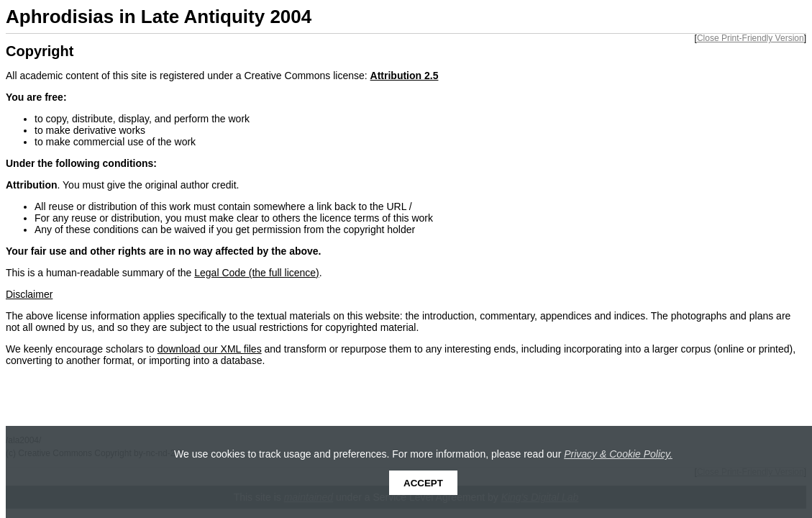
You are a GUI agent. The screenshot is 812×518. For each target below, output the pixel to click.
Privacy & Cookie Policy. (618, 454)
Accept (423, 483)
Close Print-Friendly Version (751, 38)
